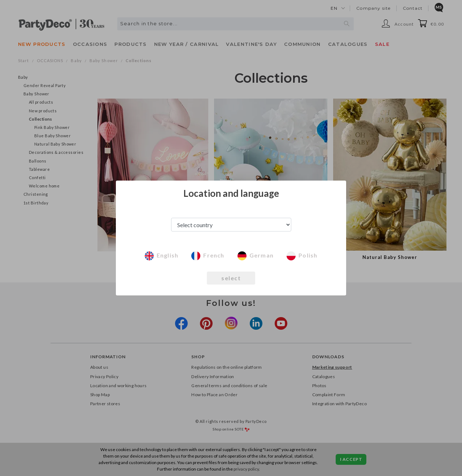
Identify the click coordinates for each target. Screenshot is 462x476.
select (231, 278)
